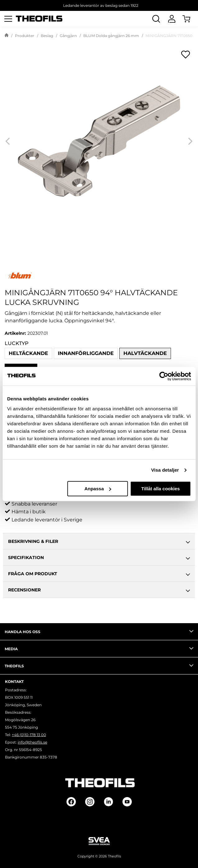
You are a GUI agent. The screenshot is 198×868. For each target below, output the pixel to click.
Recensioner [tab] (99, 591)
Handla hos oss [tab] (99, 631)
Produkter (25, 36)
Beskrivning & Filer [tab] (99, 542)
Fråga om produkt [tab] (99, 575)
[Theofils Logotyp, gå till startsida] (39, 19)
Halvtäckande (145, 353)
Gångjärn (68, 36)
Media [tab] (99, 648)
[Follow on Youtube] (127, 802)
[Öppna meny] (8, 19)
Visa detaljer (165, 470)
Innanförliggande (86, 353)
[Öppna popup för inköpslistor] (186, 54)
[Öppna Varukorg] (190, 19)
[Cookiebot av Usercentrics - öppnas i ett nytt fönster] (164, 376)
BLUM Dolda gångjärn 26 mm (111, 36)
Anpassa (98, 489)
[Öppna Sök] (156, 19)
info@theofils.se (32, 742)
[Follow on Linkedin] (108, 802)
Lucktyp (17, 343)
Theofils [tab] (99, 665)
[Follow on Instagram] (90, 802)
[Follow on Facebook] (71, 802)
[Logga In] (172, 19)
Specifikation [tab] (99, 558)
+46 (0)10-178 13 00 (29, 735)
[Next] (190, 141)
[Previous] (8, 141)
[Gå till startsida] (7, 36)
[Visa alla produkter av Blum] (99, 275)
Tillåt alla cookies (161, 489)
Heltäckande (28, 353)
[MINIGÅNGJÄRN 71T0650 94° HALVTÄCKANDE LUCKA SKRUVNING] (99, 141)
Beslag (47, 36)
